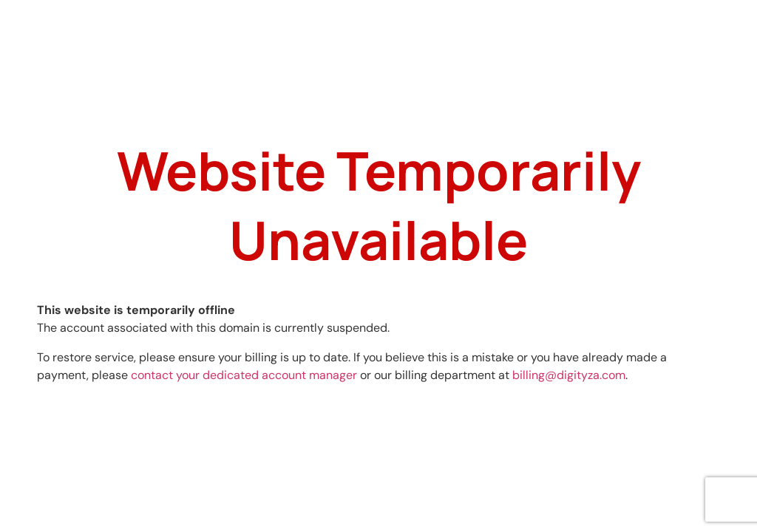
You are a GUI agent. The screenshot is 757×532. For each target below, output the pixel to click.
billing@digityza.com (569, 375)
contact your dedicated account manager (244, 375)
